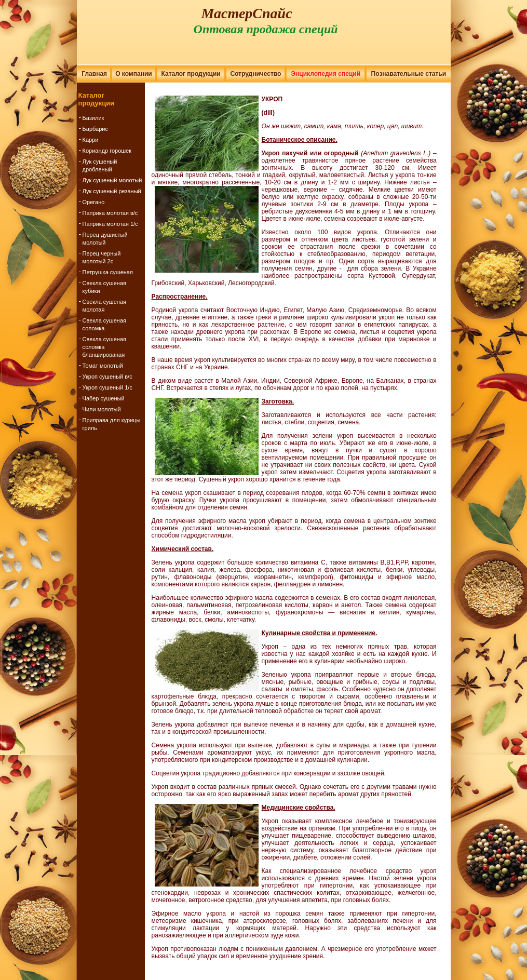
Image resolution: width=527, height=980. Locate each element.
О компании (134, 74)
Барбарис (95, 129)
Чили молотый (102, 409)
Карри (91, 140)
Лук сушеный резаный (112, 191)
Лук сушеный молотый (112, 180)
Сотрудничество (255, 74)
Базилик (93, 118)
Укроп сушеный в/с (107, 377)
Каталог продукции (191, 74)
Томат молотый (103, 366)
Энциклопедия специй (326, 74)
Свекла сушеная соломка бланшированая (104, 347)
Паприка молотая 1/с (110, 224)
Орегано (94, 202)
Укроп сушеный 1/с (107, 387)
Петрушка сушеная (108, 272)
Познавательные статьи (409, 74)
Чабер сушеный (104, 398)
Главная (94, 74)
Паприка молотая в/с (110, 213)
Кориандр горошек (107, 151)
